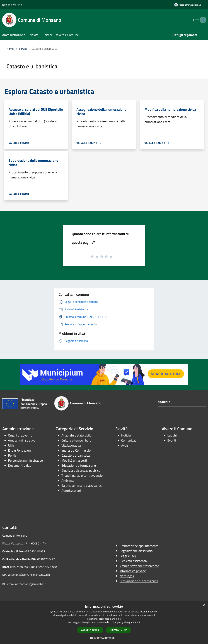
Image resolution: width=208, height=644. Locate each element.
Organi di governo (20, 435)
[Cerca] (202, 20)
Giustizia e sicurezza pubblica (81, 470)
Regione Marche (12, 5)
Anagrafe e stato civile (76, 435)
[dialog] (104, 623)
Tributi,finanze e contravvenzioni (83, 476)
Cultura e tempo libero (76, 440)
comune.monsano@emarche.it (27, 584)
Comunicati (129, 440)
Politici (13, 455)
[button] (104, 638)
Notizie (126, 435)
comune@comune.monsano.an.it (30, 575)
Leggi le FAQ (128, 556)
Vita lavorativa (71, 445)
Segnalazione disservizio (136, 551)
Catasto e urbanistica (76, 455)
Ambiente (68, 481)
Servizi (23, 49)
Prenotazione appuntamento (139, 546)
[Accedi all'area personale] (188, 5)
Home (10, 49)
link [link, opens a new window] (138, 622)
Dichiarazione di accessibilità (139, 581)
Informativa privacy (133, 571)
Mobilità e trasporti (74, 460)
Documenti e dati (20, 465)
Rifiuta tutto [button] (118, 630)
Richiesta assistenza (133, 561)
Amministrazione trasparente (139, 566)
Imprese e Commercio (76, 450)
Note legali (127, 576)
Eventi (172, 440)
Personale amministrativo (26, 460)
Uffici (12, 445)
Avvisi (125, 445)
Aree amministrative (22, 440)
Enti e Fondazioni (20, 450)
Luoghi (172, 435)
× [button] (204, 605)
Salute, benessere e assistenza (82, 486)
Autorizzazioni (71, 491)
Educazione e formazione (79, 465)
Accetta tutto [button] (90, 630)
